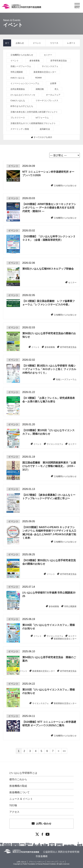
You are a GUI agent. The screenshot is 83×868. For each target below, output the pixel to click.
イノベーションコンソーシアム (25, 83)
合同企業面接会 (18, 89)
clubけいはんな (18, 78)
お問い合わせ (44, 824)
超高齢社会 (45, 129)
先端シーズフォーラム (21, 66)
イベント (37, 43)
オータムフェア (53, 95)
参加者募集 (35, 61)
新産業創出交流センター (45, 72)
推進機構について (19, 792)
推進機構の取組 (18, 786)
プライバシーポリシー (37, 862)
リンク (62, 862)
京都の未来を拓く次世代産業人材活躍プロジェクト (34, 112)
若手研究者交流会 (59, 61)
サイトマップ (52, 862)
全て (7, 43)
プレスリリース (18, 118)
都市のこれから (18, 779)
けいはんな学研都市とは (23, 773)
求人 (57, 89)
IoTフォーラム (42, 118)
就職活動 (40, 89)
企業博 (53, 83)
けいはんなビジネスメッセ (23, 95)
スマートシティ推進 (20, 129)
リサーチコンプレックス (47, 101)
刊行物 (13, 805)
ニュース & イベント (21, 799)
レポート (71, 43)
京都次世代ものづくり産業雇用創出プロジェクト (33, 123)
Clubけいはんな (18, 101)
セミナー (48, 55)
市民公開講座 (17, 72)
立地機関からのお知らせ (22, 55)
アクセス (14, 812)
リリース (54, 43)
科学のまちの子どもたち (22, 106)
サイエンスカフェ (50, 66)
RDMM (38, 78)
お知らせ (20, 43)
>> (64, 751)
